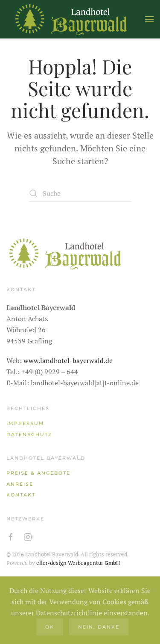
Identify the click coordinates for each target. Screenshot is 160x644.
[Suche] (80, 193)
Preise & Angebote (38, 473)
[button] (149, 19)
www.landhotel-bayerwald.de (68, 360)
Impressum (25, 423)
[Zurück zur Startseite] (70, 19)
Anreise (20, 484)
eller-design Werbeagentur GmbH (78, 563)
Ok (50, 627)
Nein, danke (99, 627)
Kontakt (21, 495)
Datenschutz (29, 434)
